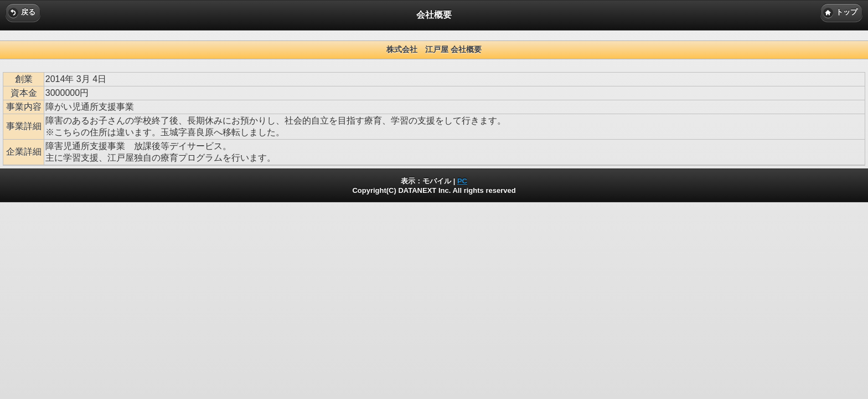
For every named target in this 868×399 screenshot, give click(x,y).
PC (462, 181)
